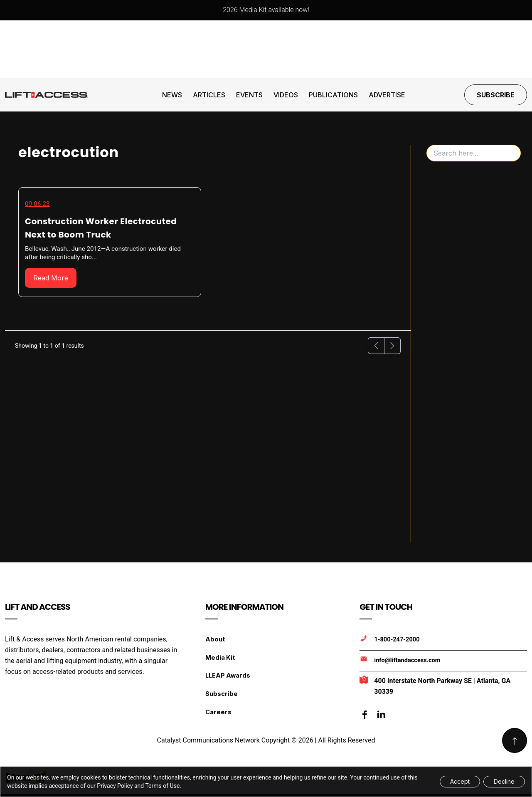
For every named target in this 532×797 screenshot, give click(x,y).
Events (249, 95)
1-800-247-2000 (397, 639)
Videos (286, 95)
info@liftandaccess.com (408, 660)
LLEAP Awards (229, 679)
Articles (209, 95)
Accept (460, 781)
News (172, 95)
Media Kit (220, 659)
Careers (218, 718)
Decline (504, 781)
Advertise (387, 95)
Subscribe (496, 95)
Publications (333, 95)
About (215, 639)
